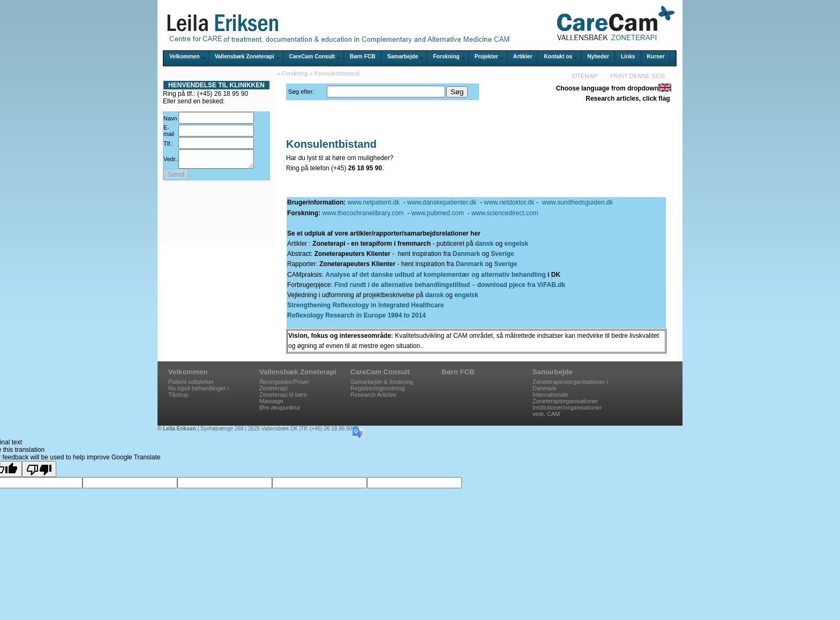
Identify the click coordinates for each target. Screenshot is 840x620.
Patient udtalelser (191, 382)
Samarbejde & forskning (382, 382)
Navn (170, 118)
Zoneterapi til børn (283, 395)
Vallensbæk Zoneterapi (245, 56)
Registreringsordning (378, 388)
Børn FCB (363, 56)
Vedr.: (171, 161)
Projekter (486, 56)
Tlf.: (168, 143)
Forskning (446, 56)
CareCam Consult (312, 56)
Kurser (656, 56)
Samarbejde (403, 56)
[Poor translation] (39, 469)
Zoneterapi (273, 388)
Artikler (523, 56)
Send (176, 177)
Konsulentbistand (337, 73)
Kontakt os (558, 56)
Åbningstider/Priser (284, 382)
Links (628, 56)
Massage (271, 401)
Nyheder (598, 56)
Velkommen (185, 56)
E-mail (169, 131)
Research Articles (373, 395)
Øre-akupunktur (280, 407)
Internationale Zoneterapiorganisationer (565, 398)
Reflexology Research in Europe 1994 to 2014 (357, 315)
